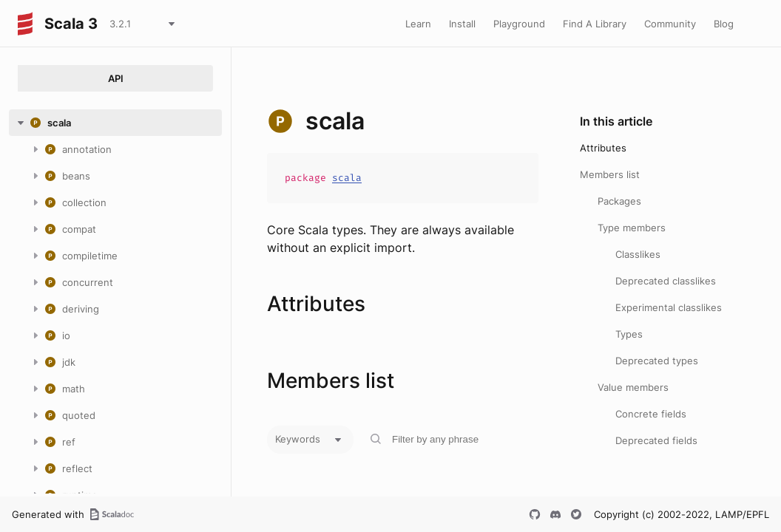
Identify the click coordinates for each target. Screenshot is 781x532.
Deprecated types (657, 361)
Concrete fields (651, 414)
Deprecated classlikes (666, 281)
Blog (724, 24)
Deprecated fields (656, 440)
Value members (633, 387)
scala (347, 178)
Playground (519, 24)
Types (629, 334)
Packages (619, 201)
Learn (418, 24)
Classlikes (638, 254)
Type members (632, 228)
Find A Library (595, 24)
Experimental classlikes (669, 307)
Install (462, 24)
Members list (610, 174)
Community (670, 24)
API (116, 78)
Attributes (603, 148)
